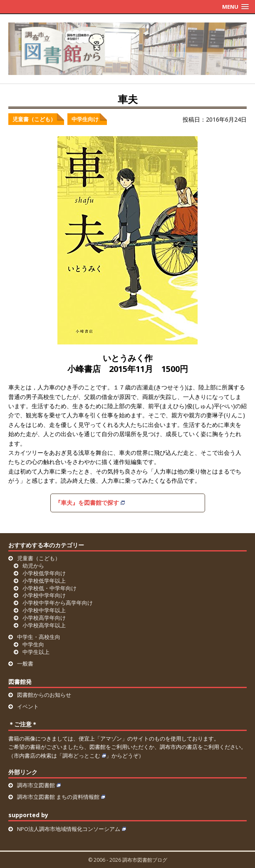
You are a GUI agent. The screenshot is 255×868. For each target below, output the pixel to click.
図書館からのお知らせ (44, 695)
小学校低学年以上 (44, 581)
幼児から (33, 566)
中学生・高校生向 (39, 637)
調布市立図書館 (39, 785)
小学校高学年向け (44, 618)
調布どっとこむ (84, 756)
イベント (28, 706)
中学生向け (85, 119)
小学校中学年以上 (44, 610)
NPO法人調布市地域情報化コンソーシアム (72, 829)
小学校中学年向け (44, 595)
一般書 (25, 663)
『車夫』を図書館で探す (90, 503)
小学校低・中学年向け (50, 588)
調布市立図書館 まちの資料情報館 (61, 797)
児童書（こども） (34, 119)
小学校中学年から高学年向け (58, 603)
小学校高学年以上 (44, 625)
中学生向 (33, 644)
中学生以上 (36, 652)
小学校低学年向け (44, 573)
